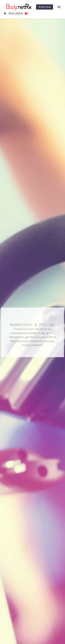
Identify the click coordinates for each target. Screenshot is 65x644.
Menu (59, 7)
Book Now (45, 7)
